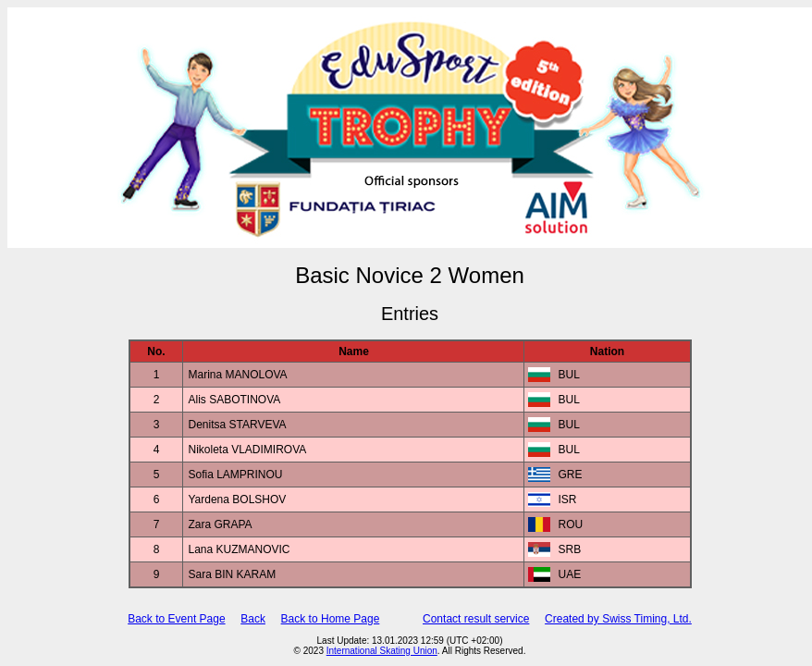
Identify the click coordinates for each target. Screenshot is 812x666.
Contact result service (476, 619)
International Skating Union (382, 651)
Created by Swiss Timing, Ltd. (618, 619)
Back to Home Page (331, 619)
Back (253, 619)
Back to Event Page (176, 619)
